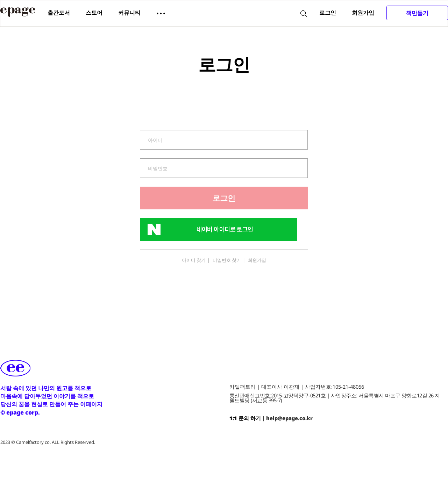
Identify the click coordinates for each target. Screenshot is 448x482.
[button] (161, 13)
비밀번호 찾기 (227, 260)
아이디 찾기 (194, 260)
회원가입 (363, 13)
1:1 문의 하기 (245, 418)
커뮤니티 (129, 13)
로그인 (328, 13)
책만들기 (417, 13)
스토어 (94, 13)
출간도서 (59, 13)
